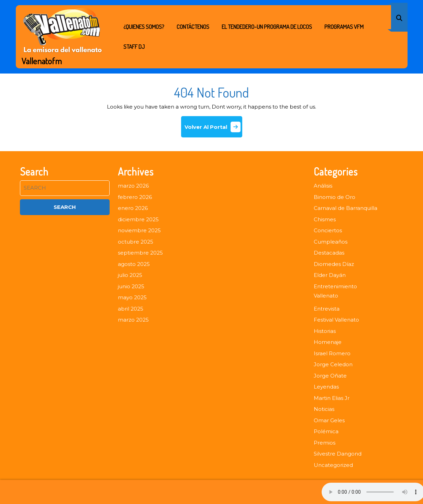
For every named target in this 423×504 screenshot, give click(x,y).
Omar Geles (329, 420)
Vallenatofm (42, 61)
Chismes (325, 219)
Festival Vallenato (336, 320)
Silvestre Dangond (338, 454)
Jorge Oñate (330, 376)
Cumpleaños (331, 242)
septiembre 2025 (140, 253)
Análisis (323, 186)
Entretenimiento (335, 286)
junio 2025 (131, 286)
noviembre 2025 (139, 230)
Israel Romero (332, 353)
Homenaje (328, 342)
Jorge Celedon (333, 364)
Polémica (326, 431)
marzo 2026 (133, 186)
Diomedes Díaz (334, 264)
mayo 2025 (132, 297)
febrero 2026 (135, 197)
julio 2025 (130, 275)
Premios (325, 443)
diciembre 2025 (138, 219)
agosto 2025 (134, 264)
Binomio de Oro (335, 197)
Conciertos (328, 230)
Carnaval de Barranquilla (346, 208)
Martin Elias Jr (332, 398)
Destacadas (329, 253)
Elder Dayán (330, 275)
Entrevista (327, 309)
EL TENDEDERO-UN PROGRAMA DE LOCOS (267, 27)
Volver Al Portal (213, 129)
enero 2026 (133, 208)
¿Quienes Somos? (144, 27)
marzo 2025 (133, 320)
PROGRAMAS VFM (344, 27)
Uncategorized (333, 465)
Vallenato (326, 296)
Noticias (324, 409)
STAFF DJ (134, 47)
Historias (325, 331)
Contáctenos (193, 27)
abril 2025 (131, 309)
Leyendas (326, 387)
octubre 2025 (136, 242)
